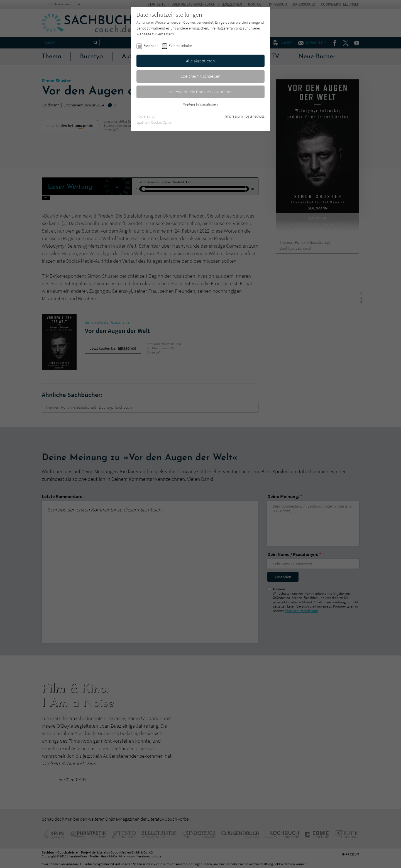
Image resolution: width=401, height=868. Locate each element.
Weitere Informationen (200, 104)
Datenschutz (255, 116)
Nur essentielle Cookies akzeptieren (201, 92)
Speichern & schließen (200, 76)
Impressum (234, 116)
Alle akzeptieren (200, 61)
